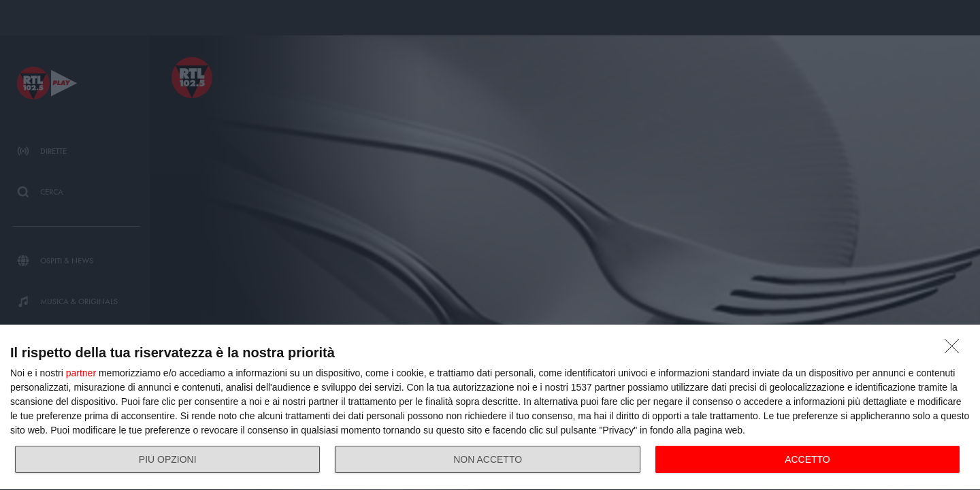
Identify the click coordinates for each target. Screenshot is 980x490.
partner (81, 373)
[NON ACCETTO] (955, 350)
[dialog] (490, 408)
